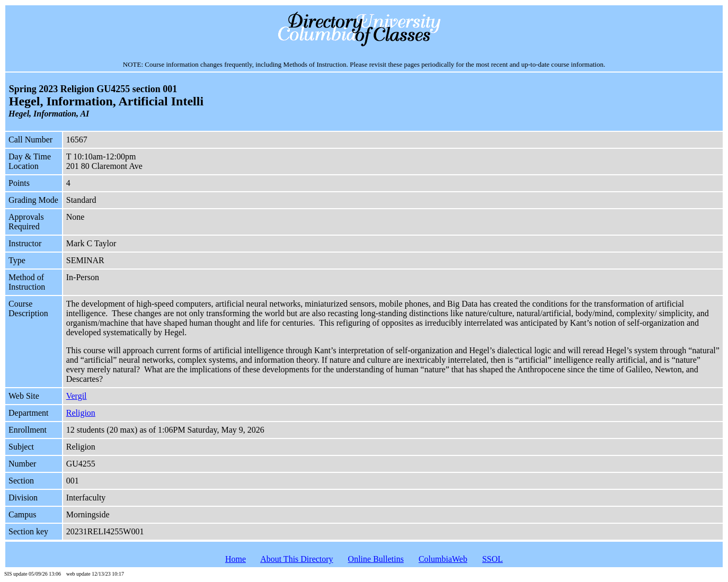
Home (236, 559)
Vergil (77, 396)
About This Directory (296, 559)
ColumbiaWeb (443, 559)
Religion (81, 413)
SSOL (492, 559)
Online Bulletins (376, 559)
